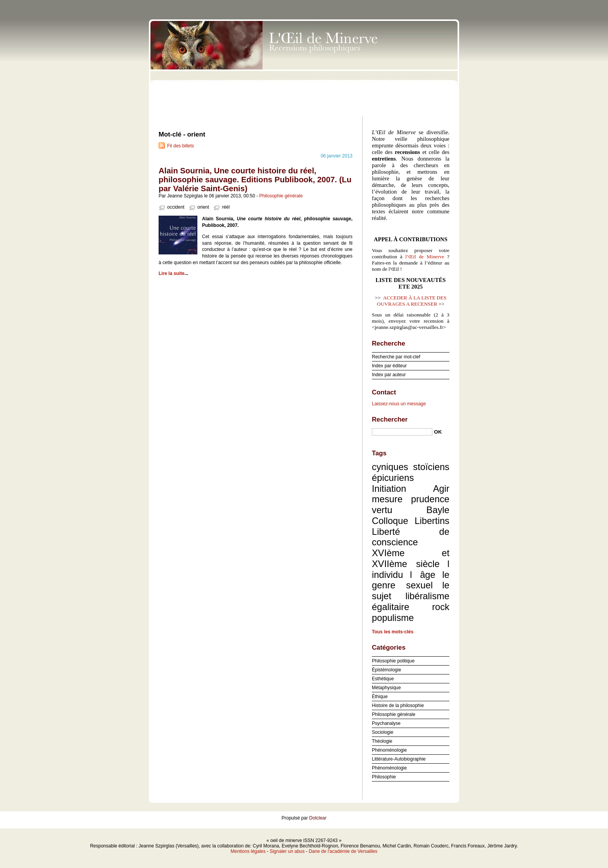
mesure (387, 499)
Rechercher (390, 419)
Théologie (382, 741)
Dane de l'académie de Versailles (343, 851)
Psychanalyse (386, 723)
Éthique (380, 697)
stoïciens (431, 467)
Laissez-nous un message (399, 404)
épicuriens (393, 478)
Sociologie (383, 732)
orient (203, 207)
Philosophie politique (393, 661)
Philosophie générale (281, 196)
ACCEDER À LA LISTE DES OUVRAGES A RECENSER (412, 301)
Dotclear (318, 818)
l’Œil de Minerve (425, 257)
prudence (430, 499)
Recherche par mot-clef (396, 357)
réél (226, 207)
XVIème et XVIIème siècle (411, 558)
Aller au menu (547, 5)
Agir (441, 488)
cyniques (390, 467)
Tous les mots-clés (393, 632)
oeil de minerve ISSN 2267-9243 (304, 66)
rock (441, 607)
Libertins (432, 521)
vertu (382, 510)
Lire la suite (172, 273)
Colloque (390, 521)
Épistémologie (386, 670)
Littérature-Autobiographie (399, 759)
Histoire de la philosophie (398, 705)
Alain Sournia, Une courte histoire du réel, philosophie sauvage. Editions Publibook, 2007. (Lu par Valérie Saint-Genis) (255, 180)
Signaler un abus (287, 851)
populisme (393, 618)
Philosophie (384, 777)
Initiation (389, 488)
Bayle (438, 510)
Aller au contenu (513, 5)
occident (176, 207)
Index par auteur (389, 375)
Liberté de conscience (411, 537)
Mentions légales (248, 851)
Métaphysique (386, 688)
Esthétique (383, 679)
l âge (423, 575)
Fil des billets (180, 146)
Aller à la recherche (585, 5)
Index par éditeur (389, 366)
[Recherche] (402, 432)
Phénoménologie (389, 750)
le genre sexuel (411, 580)
